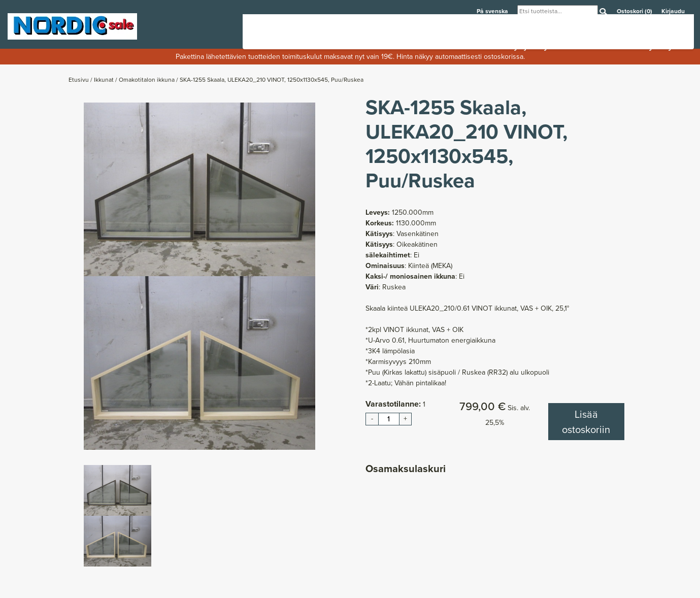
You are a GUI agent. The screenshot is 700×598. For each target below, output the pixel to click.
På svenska (493, 11)
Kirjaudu (673, 11)
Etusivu (79, 79)
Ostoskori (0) (635, 11)
